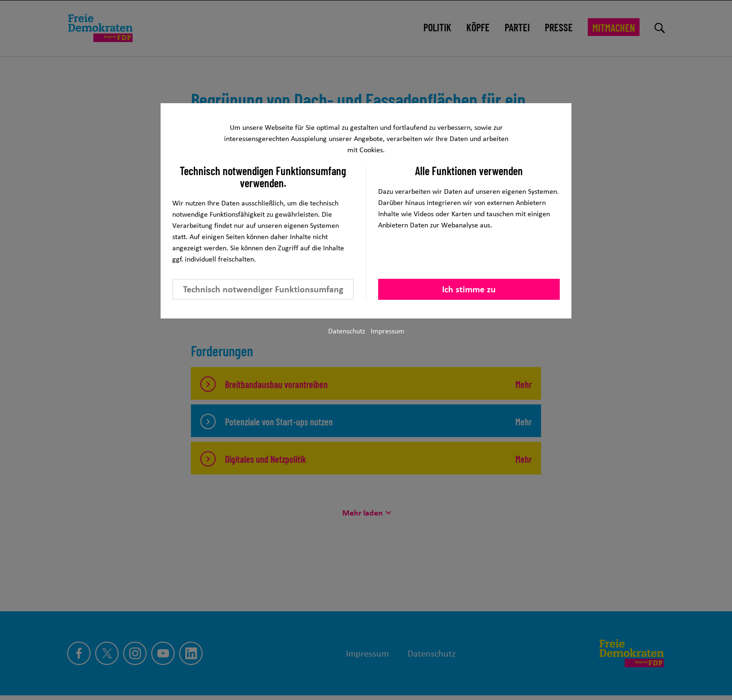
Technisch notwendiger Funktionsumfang (263, 289)
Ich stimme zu (469, 289)
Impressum (387, 331)
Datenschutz (347, 331)
